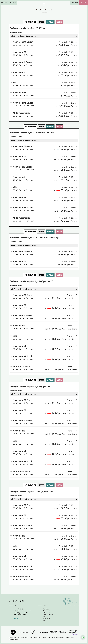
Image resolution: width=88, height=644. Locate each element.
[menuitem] (55, 609)
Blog (44, 620)
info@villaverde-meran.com (23, 611)
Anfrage (50, 22)
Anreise (17, 618)
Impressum (50, 638)
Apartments (47, 611)
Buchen (84, 2)
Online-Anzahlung (49, 615)
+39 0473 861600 (19, 609)
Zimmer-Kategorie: (16, 32)
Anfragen (75, 2)
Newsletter (46, 618)
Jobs (44, 617)
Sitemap (44, 638)
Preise (41, 22)
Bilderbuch (46, 613)
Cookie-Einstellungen (70, 638)
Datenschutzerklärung (59, 638)
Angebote (13, 2)
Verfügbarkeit (30, 22)
